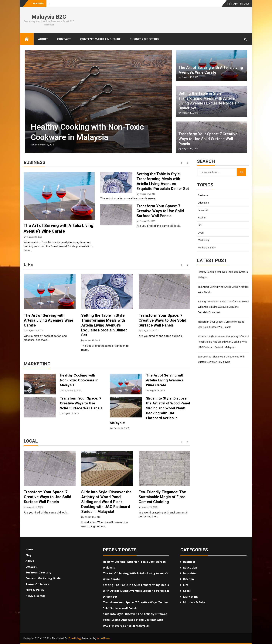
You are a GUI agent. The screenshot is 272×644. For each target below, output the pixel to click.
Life (200, 225)
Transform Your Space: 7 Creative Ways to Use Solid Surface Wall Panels (160, 211)
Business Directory (145, 39)
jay (25, 237)
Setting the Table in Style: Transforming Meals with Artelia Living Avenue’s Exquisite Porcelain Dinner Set (104, 325)
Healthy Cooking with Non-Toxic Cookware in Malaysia (79, 380)
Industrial (203, 210)
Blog (29, 555)
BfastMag (75, 638)
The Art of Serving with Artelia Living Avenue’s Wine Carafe (48, 320)
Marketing (204, 240)
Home (29, 549)
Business (203, 195)
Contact (64, 39)
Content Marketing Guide (100, 39)
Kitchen (202, 218)
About (43, 39)
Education (204, 203)
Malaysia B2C (49, 17)
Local (201, 233)
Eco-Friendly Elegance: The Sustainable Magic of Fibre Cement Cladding (162, 497)
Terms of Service (37, 584)
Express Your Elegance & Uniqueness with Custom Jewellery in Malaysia (221, 359)
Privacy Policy (35, 590)
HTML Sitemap (36, 596)
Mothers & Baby (207, 248)
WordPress (104, 638)
